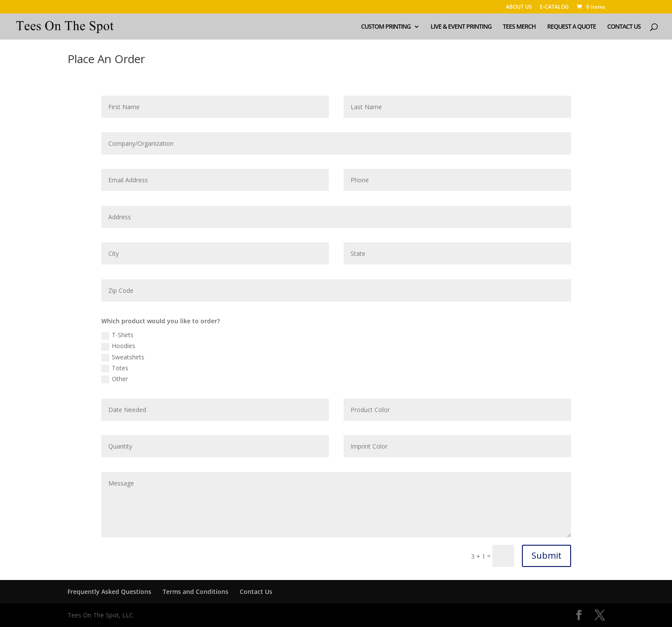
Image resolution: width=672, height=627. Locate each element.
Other (115, 379)
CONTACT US (624, 27)
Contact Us (256, 592)
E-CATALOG (554, 7)
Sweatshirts (123, 357)
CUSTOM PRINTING (386, 27)
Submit (547, 555)
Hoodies (118, 346)
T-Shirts (117, 335)
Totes (115, 368)
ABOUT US (519, 7)
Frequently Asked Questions (109, 592)
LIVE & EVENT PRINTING (461, 27)
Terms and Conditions (196, 592)
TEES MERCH (519, 27)
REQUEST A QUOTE (572, 27)
